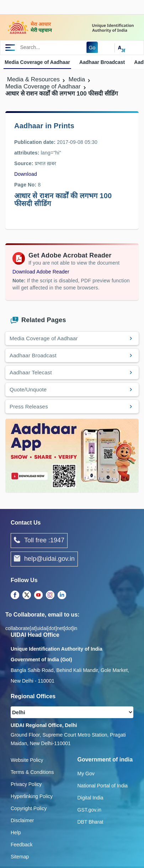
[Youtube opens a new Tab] (38, 595)
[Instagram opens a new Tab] (50, 595)
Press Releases (29, 406)
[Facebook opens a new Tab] (15, 595)
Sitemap (20, 857)
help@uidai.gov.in (44, 559)
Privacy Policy (26, 784)
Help (16, 832)
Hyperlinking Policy (32, 796)
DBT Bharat (90, 822)
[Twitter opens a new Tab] (27, 595)
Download (26, 174)
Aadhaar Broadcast (102, 62)
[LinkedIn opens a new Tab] (62, 595)
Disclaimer (22, 820)
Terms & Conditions (32, 772)
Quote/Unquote (28, 389)
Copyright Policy (29, 808)
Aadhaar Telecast (31, 372)
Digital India (90, 798)
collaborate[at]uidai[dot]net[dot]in (41, 628)
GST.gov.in (89, 810)
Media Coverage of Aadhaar (37, 62)
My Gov (86, 774)
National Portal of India (103, 786)
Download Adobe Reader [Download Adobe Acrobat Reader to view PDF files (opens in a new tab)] (41, 272)
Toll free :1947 (39, 541)
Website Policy (27, 760)
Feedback (22, 845)
